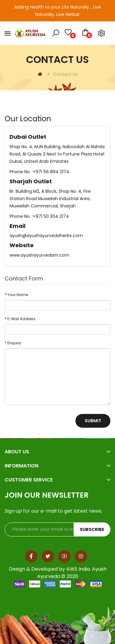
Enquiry (14, 343)
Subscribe (92, 529)
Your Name (18, 295)
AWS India (78, 569)
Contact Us (65, 74)
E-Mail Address (21, 319)
